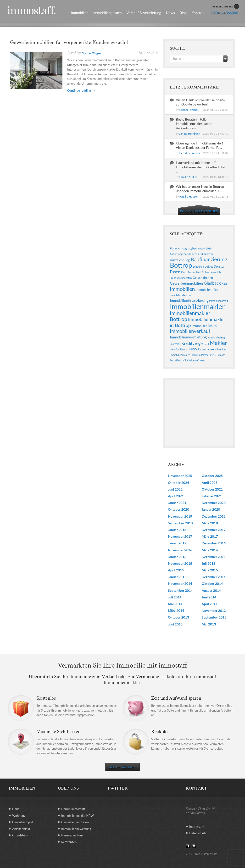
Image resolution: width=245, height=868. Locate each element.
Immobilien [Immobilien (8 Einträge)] (182, 289)
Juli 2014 (175, 597)
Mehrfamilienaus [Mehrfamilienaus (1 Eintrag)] (179, 349)
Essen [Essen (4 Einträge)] (175, 272)
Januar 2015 (177, 577)
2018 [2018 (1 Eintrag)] (209, 248)
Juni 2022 (175, 489)
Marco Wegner (92, 53)
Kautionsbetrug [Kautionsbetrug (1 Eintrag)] (216, 337)
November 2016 (180, 550)
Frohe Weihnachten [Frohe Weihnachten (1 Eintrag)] (181, 278)
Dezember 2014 (214, 577)
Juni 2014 (209, 597)
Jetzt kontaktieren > (122, 767)
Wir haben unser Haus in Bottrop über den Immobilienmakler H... (200, 189)
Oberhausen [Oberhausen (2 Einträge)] (207, 349)
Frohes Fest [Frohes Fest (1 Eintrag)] (194, 272)
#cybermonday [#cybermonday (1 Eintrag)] (197, 248)
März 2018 (210, 523)
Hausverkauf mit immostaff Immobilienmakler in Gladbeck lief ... (201, 167)
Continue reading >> (81, 90)
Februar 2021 (212, 496)
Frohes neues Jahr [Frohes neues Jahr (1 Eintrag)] (212, 272)
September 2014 (180, 590)
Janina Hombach (190, 134)
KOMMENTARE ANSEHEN (199, 211)
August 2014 (211, 590)
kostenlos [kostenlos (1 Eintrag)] (175, 344)
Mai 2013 (209, 624)
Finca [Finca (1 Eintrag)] (184, 272)
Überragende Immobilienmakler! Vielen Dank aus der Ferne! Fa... (199, 145)
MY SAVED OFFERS (225, 7)
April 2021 (176, 496)
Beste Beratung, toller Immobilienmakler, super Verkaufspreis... (194, 124)
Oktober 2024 (178, 483)
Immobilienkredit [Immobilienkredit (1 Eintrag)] (219, 301)
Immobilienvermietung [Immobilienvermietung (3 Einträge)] (188, 337)
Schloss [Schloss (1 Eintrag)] (221, 355)
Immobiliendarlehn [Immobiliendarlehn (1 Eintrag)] (180, 295)
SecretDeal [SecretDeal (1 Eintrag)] (176, 360)
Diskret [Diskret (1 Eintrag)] (209, 267)
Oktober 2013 (178, 617)
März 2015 (210, 570)
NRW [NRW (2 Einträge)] (193, 349)
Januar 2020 (211, 509)
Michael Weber (189, 110)
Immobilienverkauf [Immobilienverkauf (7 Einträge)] (190, 331)
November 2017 (180, 536)
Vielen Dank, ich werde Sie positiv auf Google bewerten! (201, 102)
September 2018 (180, 523)
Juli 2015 (209, 563)
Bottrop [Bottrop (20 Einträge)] (181, 265)
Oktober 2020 (178, 509)
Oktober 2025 (212, 476)
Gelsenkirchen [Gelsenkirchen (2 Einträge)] (203, 278)
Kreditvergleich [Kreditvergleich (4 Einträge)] (195, 343)
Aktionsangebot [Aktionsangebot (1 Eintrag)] (179, 254)
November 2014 (180, 583)
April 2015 (176, 570)
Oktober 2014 (212, 583)
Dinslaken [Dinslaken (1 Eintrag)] (198, 267)
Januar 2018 (177, 530)
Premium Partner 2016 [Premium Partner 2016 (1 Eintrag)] (203, 355)
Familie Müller (188, 177)
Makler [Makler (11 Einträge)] (218, 343)
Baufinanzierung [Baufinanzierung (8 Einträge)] (209, 259)
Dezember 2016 (214, 543)
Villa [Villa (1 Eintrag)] (185, 360)
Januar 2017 (177, 543)
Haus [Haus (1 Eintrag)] (224, 284)
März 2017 (210, 536)
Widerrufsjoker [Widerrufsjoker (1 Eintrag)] (197, 360)
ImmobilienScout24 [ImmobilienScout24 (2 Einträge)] (206, 326)
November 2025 (180, 476)
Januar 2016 (177, 557)
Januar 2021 (177, 503)
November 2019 (180, 516)
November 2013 (214, 611)
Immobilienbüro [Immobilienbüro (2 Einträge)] (207, 290)
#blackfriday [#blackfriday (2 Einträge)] (179, 248)
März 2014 (176, 611)
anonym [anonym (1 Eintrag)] (208, 254)
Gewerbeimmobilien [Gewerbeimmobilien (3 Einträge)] (187, 283)
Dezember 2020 (214, 503)
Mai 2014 (175, 604)
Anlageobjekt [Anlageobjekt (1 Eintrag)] (196, 254)
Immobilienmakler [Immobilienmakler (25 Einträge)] (197, 306)
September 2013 (214, 617)
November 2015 (180, 563)
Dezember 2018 (214, 516)
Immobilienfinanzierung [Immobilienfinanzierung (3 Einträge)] (189, 300)
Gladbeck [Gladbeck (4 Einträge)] (212, 283)
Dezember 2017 (214, 530)
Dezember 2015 (214, 557)
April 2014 (210, 604)
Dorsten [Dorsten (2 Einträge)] (219, 266)
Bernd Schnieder (190, 153)
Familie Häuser (189, 196)
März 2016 (210, 550)
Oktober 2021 (212, 489)
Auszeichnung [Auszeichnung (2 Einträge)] (180, 260)
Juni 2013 (175, 624)
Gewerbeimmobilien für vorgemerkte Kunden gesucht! (69, 42)
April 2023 (210, 483)
